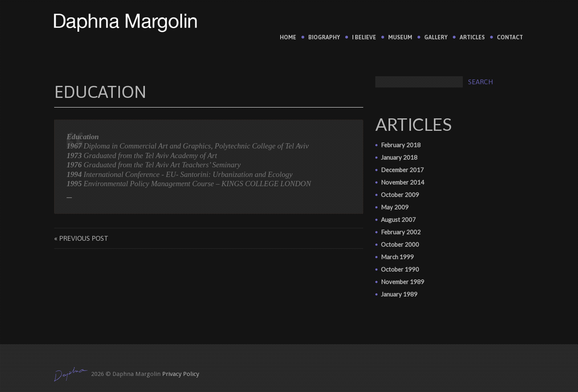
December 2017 (402, 170)
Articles (472, 37)
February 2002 (401, 232)
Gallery (436, 37)
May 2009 (395, 207)
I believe (364, 37)
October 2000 (400, 244)
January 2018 (399, 157)
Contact (510, 37)
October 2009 (400, 195)
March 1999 (397, 257)
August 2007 (398, 219)
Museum (400, 37)
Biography (324, 37)
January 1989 (399, 294)
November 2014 (403, 182)
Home (288, 37)
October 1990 (400, 269)
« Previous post (81, 238)
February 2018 (401, 145)
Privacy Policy (181, 374)
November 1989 (403, 282)
